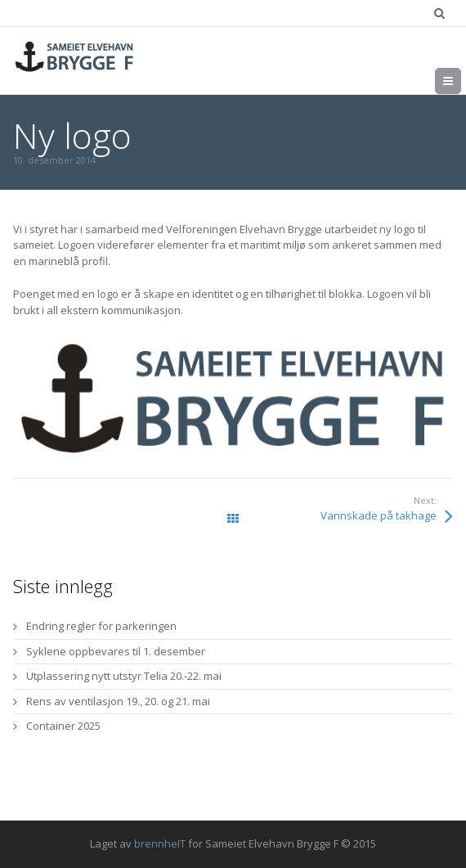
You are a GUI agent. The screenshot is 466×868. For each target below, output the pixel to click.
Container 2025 (63, 726)
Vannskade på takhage (379, 515)
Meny (461, 81)
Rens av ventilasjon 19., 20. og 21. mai (118, 701)
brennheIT (160, 843)
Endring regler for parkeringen (101, 626)
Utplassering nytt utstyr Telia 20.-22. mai (124, 676)
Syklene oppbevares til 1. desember (116, 651)
